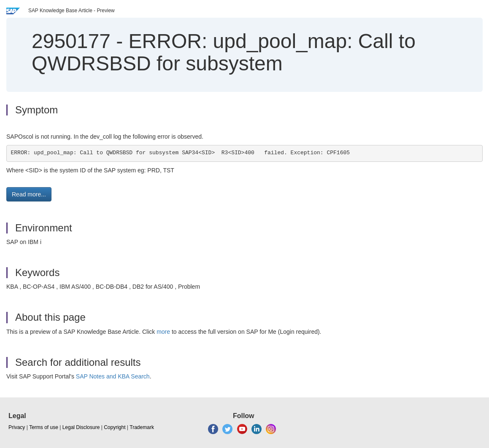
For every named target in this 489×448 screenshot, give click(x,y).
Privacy (17, 427)
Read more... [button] (29, 194)
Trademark (142, 427)
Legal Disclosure (81, 427)
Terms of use (44, 427)
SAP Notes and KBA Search (113, 376)
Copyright (115, 427)
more (163, 332)
